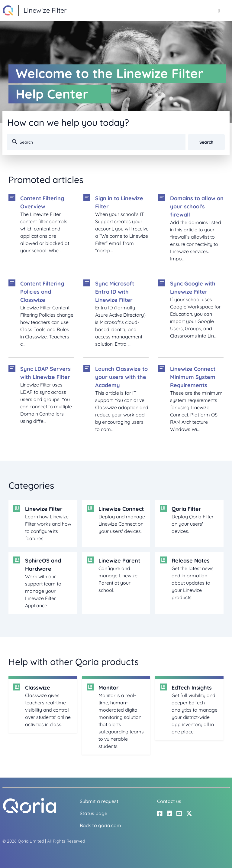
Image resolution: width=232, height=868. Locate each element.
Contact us (169, 801)
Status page (93, 813)
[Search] (96, 142)
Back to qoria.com (100, 825)
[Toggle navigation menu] (219, 11)
